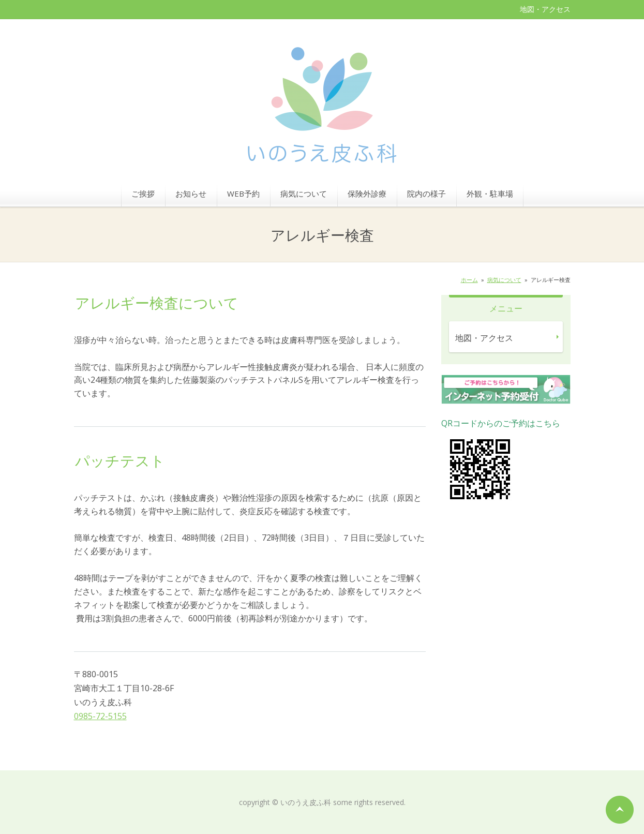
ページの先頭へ (620, 810)
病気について (304, 193)
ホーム (469, 280)
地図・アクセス (545, 9)
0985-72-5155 (100, 716)
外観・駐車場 (490, 193)
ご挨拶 (143, 193)
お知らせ (191, 193)
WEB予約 (243, 193)
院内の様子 (426, 193)
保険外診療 (367, 193)
